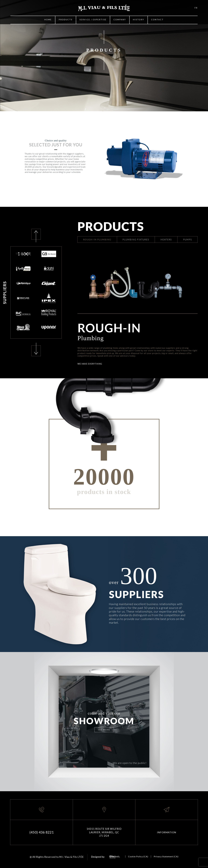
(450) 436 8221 (42, 832)
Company (120, 20)
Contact (157, 20)
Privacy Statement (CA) (166, 856)
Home (48, 20)
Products (66, 20)
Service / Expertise (93, 20)
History (139, 20)
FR (196, 8)
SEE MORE (104, 730)
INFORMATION (167, 832)
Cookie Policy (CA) (138, 856)
